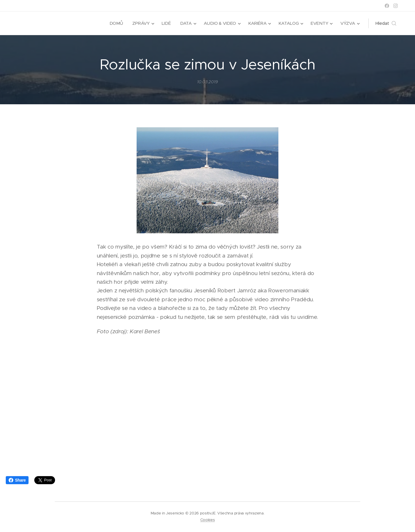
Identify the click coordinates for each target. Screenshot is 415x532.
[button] (386, 23)
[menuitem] (116, 23)
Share (17, 480)
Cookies (208, 520)
